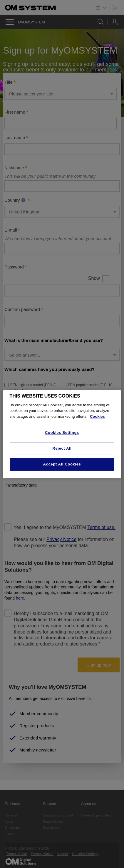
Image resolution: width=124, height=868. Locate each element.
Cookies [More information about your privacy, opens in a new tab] (97, 416)
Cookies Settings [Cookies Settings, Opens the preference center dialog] (62, 433)
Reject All (62, 448)
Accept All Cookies (62, 464)
